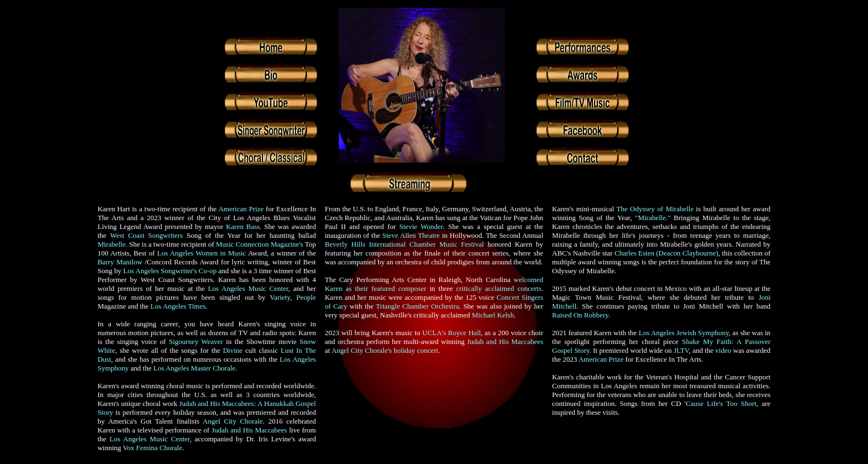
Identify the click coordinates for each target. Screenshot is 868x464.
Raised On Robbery (580, 315)
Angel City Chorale (233, 421)
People (306, 297)
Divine (233, 350)
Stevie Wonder (421, 226)
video (723, 350)
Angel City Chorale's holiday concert (385, 350)
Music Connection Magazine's (260, 244)
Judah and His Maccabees (249, 430)
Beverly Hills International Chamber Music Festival (404, 244)
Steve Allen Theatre (411, 235)
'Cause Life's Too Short (721, 403)
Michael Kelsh (493, 315)
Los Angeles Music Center (248, 288)
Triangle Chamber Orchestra (417, 306)
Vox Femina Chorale (153, 448)
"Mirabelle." (653, 218)
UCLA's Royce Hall (452, 333)
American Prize (241, 209)
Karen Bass (243, 226)
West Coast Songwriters (147, 235)
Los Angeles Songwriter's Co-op (170, 271)
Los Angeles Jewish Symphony (684, 333)
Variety (280, 297)
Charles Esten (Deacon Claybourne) (666, 253)
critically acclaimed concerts (499, 288)
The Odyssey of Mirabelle (655, 209)
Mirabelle (112, 244)
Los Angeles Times (178, 306)
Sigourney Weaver (196, 342)
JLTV (681, 350)
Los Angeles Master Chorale (194, 368)
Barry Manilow (120, 262)
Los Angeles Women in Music (202, 253)
